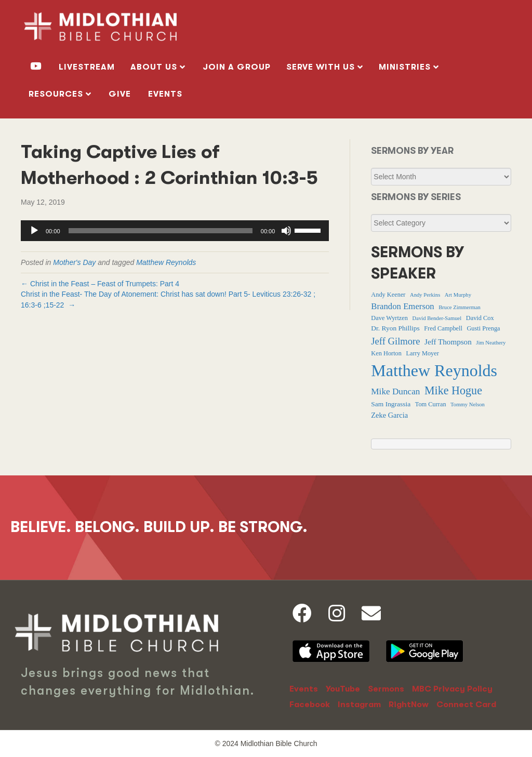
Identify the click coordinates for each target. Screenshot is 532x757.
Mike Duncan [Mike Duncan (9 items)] (395, 391)
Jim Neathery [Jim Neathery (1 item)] (491, 343)
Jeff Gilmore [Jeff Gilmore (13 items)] (395, 341)
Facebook (310, 705)
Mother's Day (74, 262)
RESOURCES (56, 94)
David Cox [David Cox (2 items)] (480, 318)
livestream (87, 67)
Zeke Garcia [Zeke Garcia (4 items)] (389, 415)
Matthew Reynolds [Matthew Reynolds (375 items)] (434, 370)
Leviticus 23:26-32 (282, 294)
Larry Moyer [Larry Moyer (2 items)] (422, 353)
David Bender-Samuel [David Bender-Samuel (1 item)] (437, 318)
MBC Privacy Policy (452, 689)
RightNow (409, 705)
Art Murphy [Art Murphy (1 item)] (458, 295)
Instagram (359, 705)
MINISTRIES (405, 67)
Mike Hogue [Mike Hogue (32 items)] (453, 390)
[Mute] (286, 231)
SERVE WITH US (321, 67)
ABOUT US (154, 67)
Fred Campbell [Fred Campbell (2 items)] (443, 328)
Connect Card (466, 705)
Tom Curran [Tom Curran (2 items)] (431, 404)
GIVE (120, 94)
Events (165, 94)
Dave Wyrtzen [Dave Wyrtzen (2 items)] (389, 318)
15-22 (55, 305)
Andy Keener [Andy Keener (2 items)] (388, 295)
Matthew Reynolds (166, 262)
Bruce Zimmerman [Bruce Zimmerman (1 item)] (460, 307)
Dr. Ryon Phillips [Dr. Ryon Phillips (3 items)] (395, 328)
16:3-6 (31, 305)
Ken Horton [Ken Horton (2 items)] (386, 353)
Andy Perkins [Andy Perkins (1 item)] (425, 295)
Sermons (386, 689)
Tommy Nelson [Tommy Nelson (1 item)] (468, 404)
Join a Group (237, 67)
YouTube (343, 689)
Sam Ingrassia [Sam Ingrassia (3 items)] (391, 404)
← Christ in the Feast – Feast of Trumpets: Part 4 (100, 284)
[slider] (161, 231)
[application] (175, 231)
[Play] (34, 231)
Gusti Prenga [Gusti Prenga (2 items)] (483, 328)
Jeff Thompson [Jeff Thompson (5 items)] (448, 342)
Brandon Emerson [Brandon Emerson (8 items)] (402, 306)
